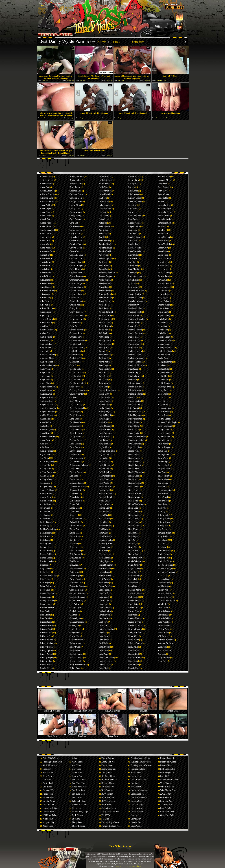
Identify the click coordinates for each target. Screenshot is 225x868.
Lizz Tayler (133, 219)
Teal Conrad (163, 483)
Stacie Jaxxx (163, 397)
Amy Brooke (46, 348)
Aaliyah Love (46, 177)
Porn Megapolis (167, 772)
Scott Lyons (163, 269)
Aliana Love (46, 283)
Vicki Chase (163, 608)
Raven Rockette (135, 625)
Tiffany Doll (163, 515)
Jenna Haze (104, 287)
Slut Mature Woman (169, 780)
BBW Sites (106, 805)
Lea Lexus (104, 618)
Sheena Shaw (164, 308)
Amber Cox (45, 333)
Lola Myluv (134, 234)
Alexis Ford (45, 266)
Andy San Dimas (48, 365)
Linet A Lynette (135, 201)
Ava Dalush (45, 508)
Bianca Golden (47, 554)
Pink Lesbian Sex (168, 769)
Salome (161, 201)
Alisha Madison (47, 291)
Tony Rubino (163, 536)
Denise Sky (74, 469)
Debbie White (76, 462)
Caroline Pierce (76, 244)
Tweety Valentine (165, 565)
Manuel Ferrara (135, 330)
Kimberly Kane (106, 544)
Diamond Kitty (76, 490)
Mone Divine (134, 433)
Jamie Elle (104, 234)
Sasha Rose (163, 251)
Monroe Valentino (136, 440)
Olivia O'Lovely (135, 558)
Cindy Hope (75, 355)
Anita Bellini (46, 422)
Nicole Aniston (135, 494)
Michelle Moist (135, 390)
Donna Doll (75, 508)
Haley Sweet (75, 647)
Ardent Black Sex (80, 805)
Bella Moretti (46, 533)
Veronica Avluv (164, 593)
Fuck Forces (48, 794)
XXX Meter (165, 794)
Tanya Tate (163, 451)
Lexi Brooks (104, 647)
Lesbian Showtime (139, 797)
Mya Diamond (135, 444)
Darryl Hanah (75, 451)
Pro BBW (165, 776)
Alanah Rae (45, 219)
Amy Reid (45, 351)
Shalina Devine (164, 283)
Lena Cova (104, 636)
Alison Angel (46, 294)
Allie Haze (45, 301)
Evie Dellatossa (76, 568)
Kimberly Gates (106, 540)
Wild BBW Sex (167, 787)
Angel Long (45, 376)
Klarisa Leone (105, 554)
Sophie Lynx (163, 380)
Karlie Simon (105, 408)
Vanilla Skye (163, 586)
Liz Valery (133, 212)
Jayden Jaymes (105, 258)
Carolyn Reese (76, 248)
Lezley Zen (133, 184)
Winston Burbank (165, 640)
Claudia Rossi (76, 380)
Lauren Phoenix (106, 608)
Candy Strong (75, 216)
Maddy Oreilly (135, 294)
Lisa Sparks (133, 209)
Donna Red (74, 511)
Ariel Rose (45, 447)
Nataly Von (133, 479)
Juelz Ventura (105, 369)
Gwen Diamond (76, 640)
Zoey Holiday (164, 658)
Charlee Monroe (77, 287)
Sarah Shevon (164, 237)
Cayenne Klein (76, 273)
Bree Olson (45, 615)
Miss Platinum (135, 415)
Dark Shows (77, 815)
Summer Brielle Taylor (168, 422)
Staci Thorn (163, 394)
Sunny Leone (164, 430)
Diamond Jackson (77, 487)
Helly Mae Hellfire (78, 665)
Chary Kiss (74, 298)
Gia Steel (74, 615)
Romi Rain (133, 661)
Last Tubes (143, 735)
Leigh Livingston (106, 629)
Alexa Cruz (45, 241)
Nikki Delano (134, 519)
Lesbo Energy (137, 805)
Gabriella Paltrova (77, 593)
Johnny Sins (104, 348)
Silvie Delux (163, 333)
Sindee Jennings (165, 351)
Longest (116, 42)
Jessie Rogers (105, 326)
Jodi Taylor (104, 333)
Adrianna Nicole (47, 201)
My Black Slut (108, 787)
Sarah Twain (163, 241)
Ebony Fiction (108, 758)
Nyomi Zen (133, 554)
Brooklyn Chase (77, 177)
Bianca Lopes (46, 558)
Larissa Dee (104, 601)
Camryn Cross (76, 201)
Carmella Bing (76, 237)
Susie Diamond (164, 433)
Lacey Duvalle (105, 586)
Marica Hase (134, 337)
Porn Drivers (48, 797)
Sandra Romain (165, 223)
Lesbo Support (137, 812)
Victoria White (164, 618)
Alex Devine (46, 237)
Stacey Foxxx (164, 390)
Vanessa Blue (164, 579)
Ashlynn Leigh (47, 487)
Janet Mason (104, 241)
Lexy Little (104, 668)
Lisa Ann (132, 205)
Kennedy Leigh (106, 497)
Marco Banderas (135, 333)
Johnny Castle (105, 340)
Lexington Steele (106, 658)
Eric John (74, 544)
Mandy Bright (134, 323)
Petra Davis (133, 586)
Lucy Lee (132, 262)
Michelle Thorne (136, 394)
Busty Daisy (75, 187)
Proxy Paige (134, 604)
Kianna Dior (104, 508)
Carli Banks (75, 226)
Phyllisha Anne (135, 593)
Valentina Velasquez (167, 572)
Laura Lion (104, 604)
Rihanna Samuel (135, 643)
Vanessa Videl (164, 583)
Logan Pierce (134, 226)
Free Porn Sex (166, 808)
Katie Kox (103, 422)
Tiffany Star (163, 526)
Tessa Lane (163, 504)
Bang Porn (52, 735)
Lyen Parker (134, 280)
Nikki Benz (133, 508)
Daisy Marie (75, 401)
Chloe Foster (75, 323)
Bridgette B (45, 636)
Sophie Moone (164, 383)
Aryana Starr (46, 454)
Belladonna (45, 540)
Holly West (104, 187)
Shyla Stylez (163, 319)
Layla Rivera (105, 615)
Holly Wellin (105, 184)
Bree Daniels (46, 611)
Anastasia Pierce (47, 358)
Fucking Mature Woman (141, 765)
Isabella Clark (105, 209)
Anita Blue (45, 426)
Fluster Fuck (112, 735)
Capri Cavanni (76, 219)
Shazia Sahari (164, 301)
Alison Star (45, 298)
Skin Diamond (164, 355)
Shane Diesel (163, 287)
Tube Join (143, 710)
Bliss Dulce (45, 579)
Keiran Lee (104, 458)
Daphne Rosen (76, 440)
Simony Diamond (165, 348)
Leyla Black (134, 180)
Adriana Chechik (47, 194)
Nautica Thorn (135, 483)
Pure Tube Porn (79, 783)
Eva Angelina (75, 558)
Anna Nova (45, 433)
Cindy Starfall (76, 358)
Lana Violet (104, 597)
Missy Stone (134, 426)
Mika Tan (133, 397)
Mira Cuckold (134, 405)
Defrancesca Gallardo (79, 465)
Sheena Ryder (164, 305)
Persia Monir (134, 576)
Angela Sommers (48, 387)
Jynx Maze (104, 383)
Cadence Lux (75, 191)
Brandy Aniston (47, 601)
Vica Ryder (163, 604)
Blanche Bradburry (48, 576)
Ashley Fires (46, 469)
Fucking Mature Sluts (140, 758)
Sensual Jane (163, 276)
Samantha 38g (164, 205)
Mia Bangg (133, 369)
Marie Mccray (135, 340)
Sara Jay (161, 226)
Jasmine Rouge (106, 248)
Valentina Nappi (165, 568)
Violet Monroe (164, 625)
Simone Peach (164, 337)
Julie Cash (103, 380)
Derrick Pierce (76, 472)
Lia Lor (132, 187)
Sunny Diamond (165, 426)
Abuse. (139, 866)
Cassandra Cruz (76, 255)
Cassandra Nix (76, 258)
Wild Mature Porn (168, 790)
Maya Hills (133, 348)
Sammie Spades (165, 219)
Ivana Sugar (104, 219)
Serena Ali (162, 280)
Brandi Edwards (47, 593)
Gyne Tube (77, 772)
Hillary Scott (75, 668)
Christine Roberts (77, 340)
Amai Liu (44, 326)
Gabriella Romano (78, 597)
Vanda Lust (163, 576)
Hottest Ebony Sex (110, 780)
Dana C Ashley (76, 405)
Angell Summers (47, 412)
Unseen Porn (48, 812)
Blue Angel (45, 583)
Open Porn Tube (167, 815)
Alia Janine (45, 280)
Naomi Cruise (134, 458)
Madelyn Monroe (136, 301)
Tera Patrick (163, 494)
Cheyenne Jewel (77, 319)
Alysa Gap (45, 315)
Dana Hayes (75, 412)
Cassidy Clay (75, 262)
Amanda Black (47, 330)
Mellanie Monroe (136, 358)
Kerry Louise (105, 501)
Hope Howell (105, 194)
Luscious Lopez (135, 276)
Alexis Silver (46, 273)
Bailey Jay (45, 526)
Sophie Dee (163, 376)
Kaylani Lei (104, 447)
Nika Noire (133, 501)
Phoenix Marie (135, 590)
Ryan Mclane (164, 194)
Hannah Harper (76, 654)
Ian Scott (103, 198)
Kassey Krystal (106, 412)
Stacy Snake (163, 405)
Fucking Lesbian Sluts (82, 710)
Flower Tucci (75, 579)
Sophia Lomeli (164, 372)
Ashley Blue (46, 465)
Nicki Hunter (134, 487)
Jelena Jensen (105, 280)
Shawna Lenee (164, 294)
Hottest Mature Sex (139, 790)
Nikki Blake (134, 511)
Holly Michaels (106, 180)
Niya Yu (132, 540)
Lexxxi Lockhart (106, 661)
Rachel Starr (134, 611)
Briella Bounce (47, 640)
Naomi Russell (135, 462)
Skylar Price (163, 358)
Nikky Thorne (134, 526)
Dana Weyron (75, 415)
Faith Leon (74, 572)
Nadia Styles (134, 454)
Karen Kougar (105, 401)
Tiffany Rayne (164, 522)
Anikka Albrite (47, 415)
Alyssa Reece (46, 323)
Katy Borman (105, 444)
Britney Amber (47, 643)
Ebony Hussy (107, 765)
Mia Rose (133, 380)
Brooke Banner (47, 665)
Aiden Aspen (46, 209)
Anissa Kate (45, 419)
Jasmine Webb (105, 251)
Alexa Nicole (46, 248)
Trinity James (164, 554)
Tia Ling (162, 511)
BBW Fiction (107, 794)
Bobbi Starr (45, 590)
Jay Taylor (103, 255)
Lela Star (103, 633)
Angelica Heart (47, 401)
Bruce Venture (76, 184)
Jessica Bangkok (106, 312)
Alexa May (45, 244)
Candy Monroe (76, 212)
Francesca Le (75, 583)
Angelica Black (47, 397)
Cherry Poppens (76, 312)
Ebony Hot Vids (108, 762)
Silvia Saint (163, 330)
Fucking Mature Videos (141, 762)
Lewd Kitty (136, 819)
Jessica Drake (105, 315)
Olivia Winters (135, 561)
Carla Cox (74, 223)
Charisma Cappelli (78, 280)
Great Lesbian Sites (139, 780)
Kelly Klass (104, 469)
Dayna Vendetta (76, 458)
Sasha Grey (163, 248)
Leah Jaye (103, 622)
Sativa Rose (163, 255)
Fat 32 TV (106, 815)
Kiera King (104, 522)
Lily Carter (133, 191)
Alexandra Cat (46, 251)
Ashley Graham (47, 472)
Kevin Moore (105, 504)
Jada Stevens (105, 226)
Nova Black (133, 547)
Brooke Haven (46, 668)
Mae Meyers (134, 315)
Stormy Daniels (165, 419)
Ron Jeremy (134, 665)
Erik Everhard (76, 554)
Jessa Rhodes (105, 305)
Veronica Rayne (165, 597)
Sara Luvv (162, 230)
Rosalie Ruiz (134, 668)
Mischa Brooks (135, 412)
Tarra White (163, 458)
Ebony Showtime (109, 769)
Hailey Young (75, 643)
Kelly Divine (105, 465)
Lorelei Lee (133, 244)
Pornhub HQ (173, 735)
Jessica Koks (105, 323)
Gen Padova (75, 604)
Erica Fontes (75, 547)
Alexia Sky (45, 255)
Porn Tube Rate (79, 780)
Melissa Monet (135, 355)
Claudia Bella (75, 369)
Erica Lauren (75, 551)
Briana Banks (46, 622)
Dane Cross (75, 419)
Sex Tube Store (79, 794)
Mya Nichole (134, 447)
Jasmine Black (105, 244)
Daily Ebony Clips (80, 812)
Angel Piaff (45, 380)
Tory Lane (162, 547)
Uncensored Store (50, 808)
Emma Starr (75, 536)
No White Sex (108, 790)
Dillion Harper (76, 501)
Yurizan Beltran (165, 650)
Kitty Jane (103, 551)
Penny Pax (133, 572)
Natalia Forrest (135, 465)
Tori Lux (162, 544)
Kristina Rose (105, 568)
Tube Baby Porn (79, 801)
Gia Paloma (75, 611)
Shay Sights (163, 298)
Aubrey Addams (47, 490)
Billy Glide (45, 568)
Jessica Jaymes (105, 319)
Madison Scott (135, 312)
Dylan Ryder (75, 522)
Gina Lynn (74, 625)
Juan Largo (104, 365)
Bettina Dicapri (47, 547)
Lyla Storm (133, 287)
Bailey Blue (45, 519)
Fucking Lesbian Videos (112, 826)
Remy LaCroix (135, 633)
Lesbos (134, 815)
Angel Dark (45, 372)
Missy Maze (134, 422)
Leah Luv (103, 625)
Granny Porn (136, 776)
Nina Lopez (133, 536)
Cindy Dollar (75, 351)
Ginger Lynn (75, 633)
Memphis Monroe (136, 365)
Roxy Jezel (163, 184)
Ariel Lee (44, 444)
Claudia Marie (76, 376)
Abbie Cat (45, 187)
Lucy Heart (133, 258)
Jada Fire (103, 223)
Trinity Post (163, 558)
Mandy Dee (133, 326)
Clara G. (73, 365)
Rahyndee (133, 615)
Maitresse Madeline (137, 319)
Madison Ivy (134, 305)
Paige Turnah (134, 568)
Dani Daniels (75, 422)
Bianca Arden (46, 551)
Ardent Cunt (173, 710)
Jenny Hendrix (105, 301)
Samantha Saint (165, 212)
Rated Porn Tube (79, 787)
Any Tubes (77, 765)
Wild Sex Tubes (49, 819)
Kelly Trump (105, 479)
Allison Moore (46, 308)
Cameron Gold (76, 198)
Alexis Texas (46, 276)
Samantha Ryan (165, 209)
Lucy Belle (133, 255)
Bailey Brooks (46, 522)
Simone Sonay (164, 344)
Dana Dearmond (77, 408)
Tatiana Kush (164, 465)
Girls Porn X (166, 797)
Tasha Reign (163, 462)
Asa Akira (44, 458)
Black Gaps (77, 808)
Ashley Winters (47, 479)
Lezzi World (136, 826)
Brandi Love (46, 597)
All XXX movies (112, 710)
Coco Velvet (75, 387)
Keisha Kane (105, 462)
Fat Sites (105, 819)
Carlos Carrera (76, 230)
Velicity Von (163, 590)
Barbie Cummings (48, 529)
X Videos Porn (167, 805)
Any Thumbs (78, 762)
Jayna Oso (103, 269)
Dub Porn (82, 735)
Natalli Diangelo (136, 472)
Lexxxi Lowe (105, 665)
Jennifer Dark (105, 294)
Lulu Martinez (135, 269)
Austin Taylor (46, 501)
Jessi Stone (104, 308)
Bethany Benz (46, 544)
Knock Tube (77, 776)
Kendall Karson (106, 487)
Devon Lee (74, 479)
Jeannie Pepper (105, 276)
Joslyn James (105, 362)
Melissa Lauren (135, 351)
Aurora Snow (46, 497)
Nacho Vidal (134, 451)
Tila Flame (163, 529)
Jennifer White (105, 298)
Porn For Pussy (167, 801)
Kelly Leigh (104, 472)
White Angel (163, 633)
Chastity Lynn (76, 301)
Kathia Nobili (105, 415)
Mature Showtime (168, 762)
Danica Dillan (76, 430)
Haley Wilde (75, 650)
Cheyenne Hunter (77, 315)
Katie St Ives (105, 430)
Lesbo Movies (137, 808)
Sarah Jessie (163, 234)
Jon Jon (102, 351)
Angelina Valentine (48, 408)
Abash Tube (48, 826)
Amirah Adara (46, 344)
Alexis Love (45, 269)
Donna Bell (74, 504)
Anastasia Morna (47, 355)
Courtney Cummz (77, 390)
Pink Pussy (133, 597)
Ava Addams (46, 504)
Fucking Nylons (138, 769)
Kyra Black (104, 583)
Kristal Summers (106, 565)
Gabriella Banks (77, 590)
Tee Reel (162, 487)
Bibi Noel (44, 565)
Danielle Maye (76, 433)
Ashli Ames (45, 483)
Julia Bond (104, 376)
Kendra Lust (104, 490)
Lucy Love (133, 266)
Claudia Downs (76, 372)
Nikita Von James (136, 504)
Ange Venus (45, 369)
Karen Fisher (105, 397)
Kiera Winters (105, 526)
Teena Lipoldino (165, 490)
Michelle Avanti (135, 387)
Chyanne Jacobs (77, 348)
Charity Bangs (76, 283)
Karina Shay (104, 405)
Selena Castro (164, 273)
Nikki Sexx (133, 522)
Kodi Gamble (105, 558)
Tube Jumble (48, 805)
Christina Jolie (76, 333)
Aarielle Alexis (47, 180)
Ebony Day (77, 822)
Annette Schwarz (48, 437)
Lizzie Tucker (134, 223)
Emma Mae (75, 533)
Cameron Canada (77, 194)
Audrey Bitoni (46, 494)
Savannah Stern (165, 258)
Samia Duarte (164, 216)
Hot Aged (135, 783)
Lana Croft (104, 593)
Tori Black (162, 540)
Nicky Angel (134, 490)
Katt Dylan (104, 440)
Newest (102, 42)
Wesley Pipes (164, 629)
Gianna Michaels (77, 622)
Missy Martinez (135, 419)
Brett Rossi (45, 618)
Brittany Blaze (46, 661)
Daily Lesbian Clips (110, 812)
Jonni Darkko (105, 355)
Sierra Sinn (163, 326)
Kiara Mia (103, 515)
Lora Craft (133, 241)
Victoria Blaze (164, 611)
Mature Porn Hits (168, 758)
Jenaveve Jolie (105, 283)
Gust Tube (76, 769)
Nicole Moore (134, 497)
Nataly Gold (134, 476)
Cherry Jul (74, 308)
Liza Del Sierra (135, 216)
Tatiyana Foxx (164, 469)
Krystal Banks (105, 576)
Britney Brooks (47, 647)
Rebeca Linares (135, 629)
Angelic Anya (46, 390)
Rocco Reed (134, 654)
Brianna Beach (47, 625)
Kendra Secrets (106, 494)
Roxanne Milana (165, 180)
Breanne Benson (47, 608)
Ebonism (76, 819)
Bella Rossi (45, 536)
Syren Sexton (164, 440)
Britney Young (46, 654)
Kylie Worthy (105, 579)
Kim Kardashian (106, 536)
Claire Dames (75, 362)
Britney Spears (47, 650)
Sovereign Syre (164, 387)
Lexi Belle (104, 643)
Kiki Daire (104, 529)
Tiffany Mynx (164, 519)
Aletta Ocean (46, 234)
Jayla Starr (104, 266)
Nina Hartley (134, 529)
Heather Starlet (76, 661)
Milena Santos (135, 401)
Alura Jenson (46, 312)
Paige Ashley (134, 565)
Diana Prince (75, 497)
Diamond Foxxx (77, 483)
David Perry (75, 454)
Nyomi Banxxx (135, 551)
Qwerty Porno (49, 801)
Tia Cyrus (162, 508)
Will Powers (163, 636)
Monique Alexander (137, 437)
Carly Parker (75, 234)
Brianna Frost (46, 629)
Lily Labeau (134, 194)
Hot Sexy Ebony (109, 776)
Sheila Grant (163, 312)
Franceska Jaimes (77, 586)
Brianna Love (46, 633)
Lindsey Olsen (135, 198)
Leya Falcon (134, 177)
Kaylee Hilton (105, 454)
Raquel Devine (135, 622)
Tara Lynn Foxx (165, 454)
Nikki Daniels (134, 515)
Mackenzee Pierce (136, 291)
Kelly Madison (105, 476)
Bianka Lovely (47, 561)
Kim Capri (104, 533)
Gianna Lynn (75, 618)
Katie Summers (106, 433)
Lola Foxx (133, 230)
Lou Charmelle (135, 251)
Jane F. (102, 237)
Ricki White (134, 640)
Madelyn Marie (135, 298)
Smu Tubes (77, 797)
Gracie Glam (75, 636)
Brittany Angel (47, 658)
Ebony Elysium (79, 826)
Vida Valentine (164, 622)
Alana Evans (46, 216)
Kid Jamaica (104, 519)
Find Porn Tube (167, 812)
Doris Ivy (74, 515)
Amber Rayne (46, 337)
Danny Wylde (75, 437)
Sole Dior (162, 365)
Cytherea (73, 397)
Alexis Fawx (46, 262)
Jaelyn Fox (104, 230)
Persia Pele (133, 579)
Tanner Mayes (164, 447)
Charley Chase (76, 294)
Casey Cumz (75, 251)
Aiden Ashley (46, 205)
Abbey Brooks (46, 184)
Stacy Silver (163, 401)
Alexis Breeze (46, 258)
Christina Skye (76, 337)
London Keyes (135, 237)
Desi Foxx (74, 476)
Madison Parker (135, 308)
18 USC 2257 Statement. (126, 866)
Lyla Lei (132, 283)
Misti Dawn (134, 430)
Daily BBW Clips (52, 710)
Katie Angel (104, 419)
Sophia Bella (163, 369)
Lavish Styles (105, 611)
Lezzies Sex (136, 822)
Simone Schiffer (165, 340)
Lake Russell (105, 590)
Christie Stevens (77, 330)
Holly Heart (104, 177)
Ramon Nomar (135, 618)
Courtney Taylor (77, 394)
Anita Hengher (47, 430)
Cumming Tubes (109, 808)
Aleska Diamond (47, 230)
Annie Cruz (45, 440)
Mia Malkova (134, 376)
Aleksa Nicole (46, 223)
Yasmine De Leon (166, 643)
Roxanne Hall (164, 177)
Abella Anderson (47, 191)
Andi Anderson (47, 362)
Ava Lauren (45, 515)
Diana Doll (74, 494)
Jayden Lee (104, 262)
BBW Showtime (109, 801)
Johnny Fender (105, 344)
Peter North (133, 583)
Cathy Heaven (76, 269)
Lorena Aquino (135, 248)
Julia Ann (103, 372)
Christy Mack (75, 344)
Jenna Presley (105, 291)
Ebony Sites (107, 772)
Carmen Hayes (76, 241)
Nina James (133, 533)
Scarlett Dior (163, 262)
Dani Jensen (75, 426)
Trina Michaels (164, 551)
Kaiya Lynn (104, 394)
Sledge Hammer (165, 362)
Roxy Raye (163, 191)
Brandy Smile (46, 604)
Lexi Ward (104, 654)
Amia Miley (45, 340)
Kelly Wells (104, 483)
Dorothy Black (76, 519)
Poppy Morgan (135, 601)
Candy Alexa (75, 205)
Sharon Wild (163, 291)
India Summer (105, 205)
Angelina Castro (47, 405)
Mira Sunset (134, 408)
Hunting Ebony (108, 783)
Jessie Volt (104, 330)
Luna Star (133, 273)
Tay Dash (162, 472)
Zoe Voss (162, 654)
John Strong (104, 337)
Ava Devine (45, 511)
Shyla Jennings (164, 315)
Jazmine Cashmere (107, 273)
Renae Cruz (133, 636)
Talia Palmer (163, 444)
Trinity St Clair (164, 561)
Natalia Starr (134, 469)
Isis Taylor (104, 216)
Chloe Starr (74, 326)
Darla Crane (75, 447)
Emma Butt (74, 529)
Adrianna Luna (47, 198)
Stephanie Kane (165, 408)
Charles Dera (75, 291)
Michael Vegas (135, 383)
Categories (138, 42)
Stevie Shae (163, 415)
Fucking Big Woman (110, 822)
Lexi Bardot (104, 640)
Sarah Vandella (164, 244)
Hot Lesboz (136, 787)
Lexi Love (103, 650)
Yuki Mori (162, 647)
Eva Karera (74, 561)
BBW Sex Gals (108, 797)
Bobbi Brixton (46, 586)
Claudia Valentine (77, 383)
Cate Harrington (77, 266)
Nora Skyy (133, 544)
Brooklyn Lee (75, 180)
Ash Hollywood (47, 462)
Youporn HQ (48, 822)
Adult (74, 758)
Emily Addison (76, 526)
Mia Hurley (133, 372)
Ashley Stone (46, 476)
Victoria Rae (163, 615)
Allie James (45, 305)
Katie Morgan (105, 426)
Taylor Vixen (163, 476)
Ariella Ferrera (47, 451)
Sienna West (163, 323)
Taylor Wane (163, 479)
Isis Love (103, 212)
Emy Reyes (74, 540)
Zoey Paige (163, 661)
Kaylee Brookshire (107, 451)
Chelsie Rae (75, 305)
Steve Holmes (164, 412)
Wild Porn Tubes (50, 815)
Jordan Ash (104, 358)
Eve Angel (74, 565)
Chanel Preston (76, 276)
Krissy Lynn (104, 561)
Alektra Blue (46, 226)
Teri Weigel (163, 497)
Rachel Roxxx (135, 608)
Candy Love (75, 209)
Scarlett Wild (163, 266)
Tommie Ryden (164, 533)
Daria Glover (75, 444)
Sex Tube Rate (78, 790)
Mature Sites (166, 765)
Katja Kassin (105, 437)
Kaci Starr (103, 387)
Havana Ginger (76, 658)
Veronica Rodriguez (166, 601)
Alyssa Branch (46, 319)
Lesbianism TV (138, 794)
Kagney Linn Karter (108, 390)
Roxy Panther (164, 187)
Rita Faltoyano (135, 650)
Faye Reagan (75, 576)
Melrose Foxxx (135, 362)
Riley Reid (133, 647)
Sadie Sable (163, 198)
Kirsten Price (105, 547)
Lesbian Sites (137, 801)
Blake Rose (45, 572)
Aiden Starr (45, 212)
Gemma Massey (77, 601)
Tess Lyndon (163, 501)
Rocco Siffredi (135, 658)
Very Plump (165, 783)
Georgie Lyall (75, 608)
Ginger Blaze (75, 629)
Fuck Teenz (136, 772)
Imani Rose (104, 201)
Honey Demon (105, 191)
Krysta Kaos (104, 572)
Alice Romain (46, 287)
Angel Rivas (46, 383)
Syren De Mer (164, 437)
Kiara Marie (104, 511)
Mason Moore (134, 344)
